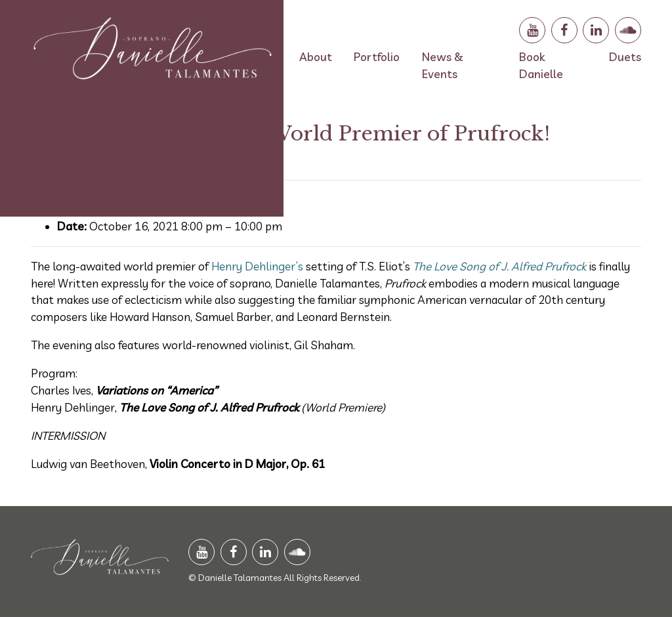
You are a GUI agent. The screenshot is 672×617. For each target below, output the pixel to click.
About (316, 57)
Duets (625, 57)
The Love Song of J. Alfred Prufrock (499, 266)
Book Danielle (541, 65)
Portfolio (377, 57)
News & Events (443, 65)
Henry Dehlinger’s (257, 266)
